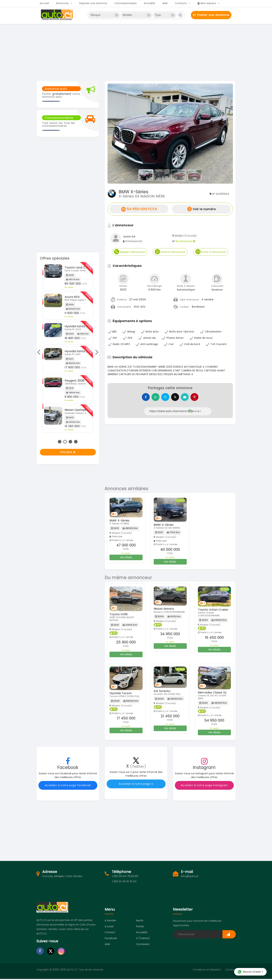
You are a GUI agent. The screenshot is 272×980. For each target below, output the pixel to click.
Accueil (44, 3)
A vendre (110, 922)
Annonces (62, 3)
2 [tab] (65, 442)
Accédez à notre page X (136, 785)
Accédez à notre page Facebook (68, 786)
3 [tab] (70, 442)
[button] (117, 134)
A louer (109, 927)
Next (96, 352)
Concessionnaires (125, 3)
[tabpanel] (68, 343)
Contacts (181, 3)
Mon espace (207, 3)
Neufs (140, 922)
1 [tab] (60, 442)
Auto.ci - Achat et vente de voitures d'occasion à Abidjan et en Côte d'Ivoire (57, 15)
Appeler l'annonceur (130, 252)
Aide (165, 3)
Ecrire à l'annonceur (170, 252)
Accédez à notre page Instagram (204, 786)
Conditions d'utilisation (207, 971)
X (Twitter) (143, 939)
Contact (110, 933)
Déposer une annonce (93, 3)
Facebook (111, 939)
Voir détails (126, 558)
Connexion (143, 945)
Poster (140, 927)
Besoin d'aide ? (250, 972)
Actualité (149, 3)
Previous (40, 352)
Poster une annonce (211, 15)
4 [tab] (76, 442)
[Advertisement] (136, 52)
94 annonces (185, 241)
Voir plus (68, 452)
